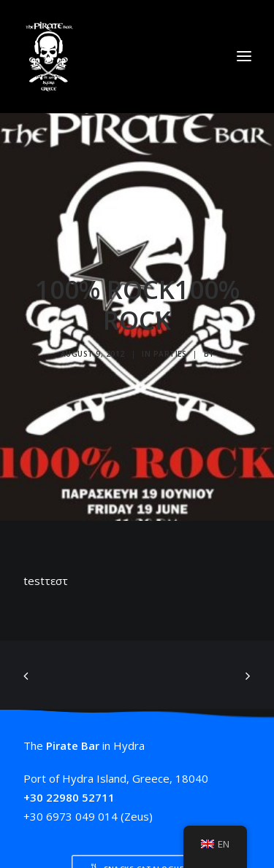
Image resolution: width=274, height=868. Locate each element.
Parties (170, 349)
